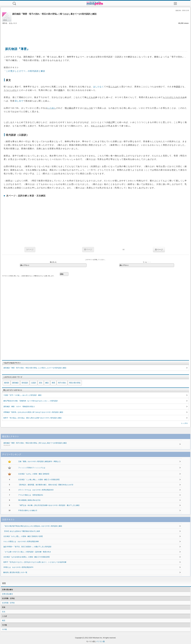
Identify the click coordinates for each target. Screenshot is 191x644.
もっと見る (184, 423)
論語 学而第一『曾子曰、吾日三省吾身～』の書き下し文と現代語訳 (27, 547)
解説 (47, 383)
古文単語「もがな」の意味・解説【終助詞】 (34, 474)
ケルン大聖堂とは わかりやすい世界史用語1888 (21, 542)
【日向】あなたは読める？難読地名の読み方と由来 (22, 531)
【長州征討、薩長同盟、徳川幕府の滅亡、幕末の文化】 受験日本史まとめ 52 (46, 485)
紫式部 (7, 383)
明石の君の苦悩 (75, 383)
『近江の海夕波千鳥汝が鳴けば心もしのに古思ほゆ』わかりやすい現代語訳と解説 (33, 526)
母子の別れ (62, 383)
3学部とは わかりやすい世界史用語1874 (18, 567)
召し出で (19, 101)
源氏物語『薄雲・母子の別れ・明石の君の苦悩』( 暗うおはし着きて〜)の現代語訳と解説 (87, 444)
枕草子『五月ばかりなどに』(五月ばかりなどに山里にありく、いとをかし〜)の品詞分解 (35, 562)
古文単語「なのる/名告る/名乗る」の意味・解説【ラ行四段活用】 (27, 557)
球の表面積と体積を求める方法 (29, 500)
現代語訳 (25, 383)
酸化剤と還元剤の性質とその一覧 (15, 572)
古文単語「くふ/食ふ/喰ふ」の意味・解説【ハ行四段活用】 (39, 480)
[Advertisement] (95, 33)
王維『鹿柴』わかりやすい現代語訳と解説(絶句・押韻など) (39, 461)
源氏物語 (15, 383)
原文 (41, 383)
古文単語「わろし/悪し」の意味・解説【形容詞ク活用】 (23, 536)
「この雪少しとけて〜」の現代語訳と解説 (24, 71)
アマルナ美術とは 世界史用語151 (31, 495)
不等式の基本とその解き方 (28, 510)
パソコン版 (100, 641)
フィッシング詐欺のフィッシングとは (32, 468)
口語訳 (34, 383)
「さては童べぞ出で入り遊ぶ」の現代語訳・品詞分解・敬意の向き (27, 552)
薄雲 (53, 383)
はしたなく (99, 87)
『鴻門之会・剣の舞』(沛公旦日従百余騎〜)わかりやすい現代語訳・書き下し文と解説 (49, 505)
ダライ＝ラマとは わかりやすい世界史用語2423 (36, 490)
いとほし (52, 108)
